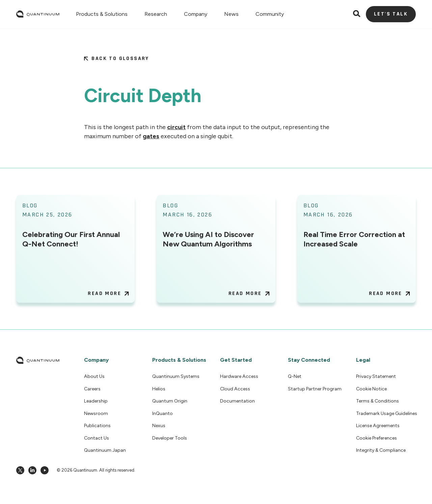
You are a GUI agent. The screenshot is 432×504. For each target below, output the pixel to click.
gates (151, 136)
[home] (38, 14)
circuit (176, 127)
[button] (102, 14)
